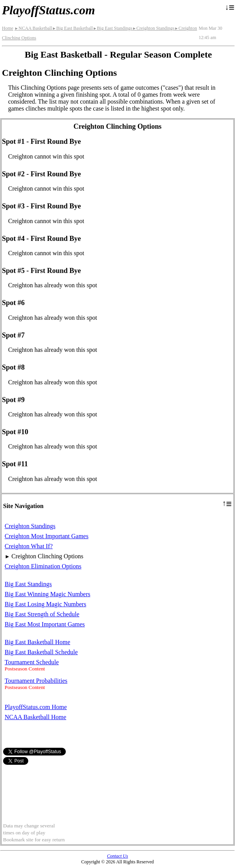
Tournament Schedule (32, 662)
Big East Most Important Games (45, 624)
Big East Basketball (73, 28)
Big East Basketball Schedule (41, 652)
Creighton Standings (154, 28)
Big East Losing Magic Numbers (45, 604)
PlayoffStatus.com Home (36, 707)
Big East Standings (113, 28)
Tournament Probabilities (36, 681)
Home (8, 28)
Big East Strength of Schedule (42, 614)
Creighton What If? (29, 546)
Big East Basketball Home (37, 642)
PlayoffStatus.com (48, 10)
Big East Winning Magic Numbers (47, 594)
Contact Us (117, 856)
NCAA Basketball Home (35, 717)
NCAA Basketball (33, 28)
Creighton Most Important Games (46, 536)
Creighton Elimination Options (43, 566)
